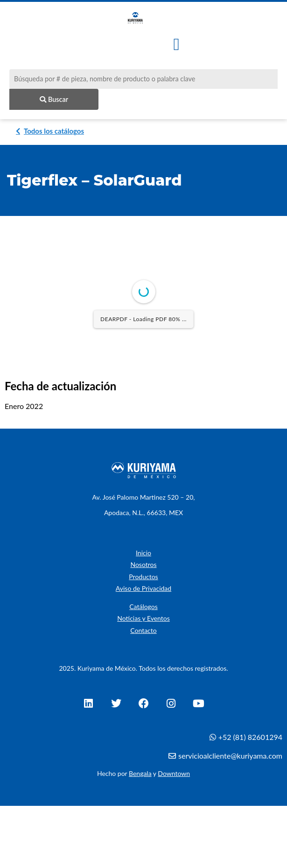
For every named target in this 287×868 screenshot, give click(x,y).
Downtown (174, 775)
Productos (143, 578)
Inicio (143, 555)
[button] (177, 44)
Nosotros (143, 566)
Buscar (54, 99)
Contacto (143, 632)
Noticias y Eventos (143, 620)
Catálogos (143, 608)
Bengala (140, 775)
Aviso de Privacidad (143, 590)
